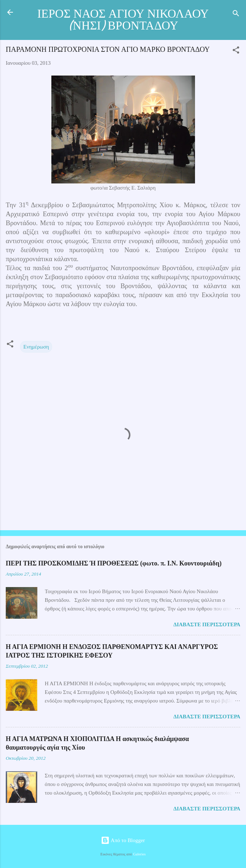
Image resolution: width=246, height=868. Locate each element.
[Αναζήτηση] (236, 15)
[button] (236, 51)
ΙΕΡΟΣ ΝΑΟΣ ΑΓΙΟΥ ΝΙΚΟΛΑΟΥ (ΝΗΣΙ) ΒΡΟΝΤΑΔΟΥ (123, 20)
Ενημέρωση (36, 347)
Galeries (140, 854)
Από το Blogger (123, 840)
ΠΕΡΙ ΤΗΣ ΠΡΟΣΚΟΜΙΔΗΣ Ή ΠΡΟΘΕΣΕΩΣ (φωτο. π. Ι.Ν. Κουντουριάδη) (114, 563)
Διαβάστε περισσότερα (207, 624)
